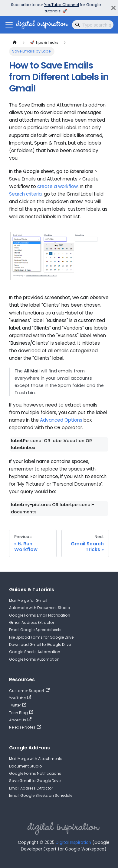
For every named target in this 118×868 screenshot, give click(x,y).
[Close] (113, 8)
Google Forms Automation (34, 659)
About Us (20, 720)
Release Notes (25, 727)
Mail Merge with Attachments (36, 759)
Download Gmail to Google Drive (40, 645)
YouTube (20, 698)
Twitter (18, 705)
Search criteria (25, 194)
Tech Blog (21, 713)
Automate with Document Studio (40, 608)
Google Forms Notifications (35, 773)
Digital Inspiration (73, 842)
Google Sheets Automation (35, 652)
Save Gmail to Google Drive (35, 781)
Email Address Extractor (31, 788)
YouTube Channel (62, 5)
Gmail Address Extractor (32, 622)
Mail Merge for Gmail (28, 600)
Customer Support (29, 691)
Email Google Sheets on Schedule (41, 795)
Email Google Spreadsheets (35, 630)
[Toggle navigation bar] (9, 25)
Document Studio (26, 766)
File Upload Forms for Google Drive (41, 637)
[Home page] (15, 43)
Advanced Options (61, 420)
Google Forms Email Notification (40, 615)
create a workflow (57, 186)
